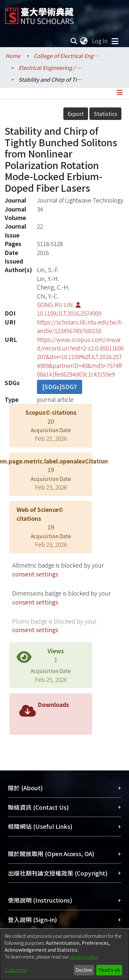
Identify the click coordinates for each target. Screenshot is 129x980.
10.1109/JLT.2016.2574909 (69, 313)
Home (13, 56)
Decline (84, 970)
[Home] (39, 13)
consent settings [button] (35, 574)
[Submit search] (74, 41)
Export (76, 114)
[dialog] (64, 955)
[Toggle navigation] (115, 41)
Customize (16, 970)
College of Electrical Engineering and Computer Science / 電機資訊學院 (67, 56)
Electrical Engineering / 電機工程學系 (51, 68)
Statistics (105, 114)
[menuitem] (84, 41)
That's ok (109, 970)
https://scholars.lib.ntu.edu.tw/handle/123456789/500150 (79, 326)
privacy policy (84, 957)
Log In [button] (100, 41)
